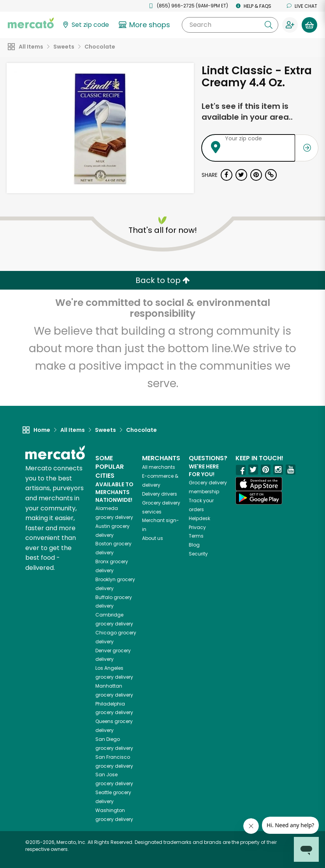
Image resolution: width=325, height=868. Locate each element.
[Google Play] (259, 498)
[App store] (259, 484)
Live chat (302, 6)
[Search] (230, 25)
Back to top (163, 280)
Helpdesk (199, 518)
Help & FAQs (254, 6)
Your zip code (243, 138)
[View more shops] (145, 25)
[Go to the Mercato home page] (31, 23)
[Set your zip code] (85, 25)
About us (153, 538)
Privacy (197, 527)
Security (198, 554)
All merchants (159, 467)
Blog (194, 545)
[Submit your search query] (269, 25)
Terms (196, 536)
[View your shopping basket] (309, 25)
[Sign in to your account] (290, 25)
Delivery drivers (160, 494)
